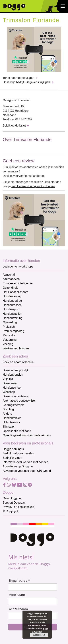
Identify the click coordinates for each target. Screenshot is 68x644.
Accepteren (39, 635)
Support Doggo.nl (14, 503)
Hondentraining (13, 318)
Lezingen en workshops (18, 267)
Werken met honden (16, 348)
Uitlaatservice (11, 422)
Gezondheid (11, 288)
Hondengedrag (12, 301)
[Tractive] (34, 49)
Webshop (9, 392)
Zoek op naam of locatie (18, 362)
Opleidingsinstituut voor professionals (27, 435)
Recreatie (9, 335)
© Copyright (10, 511)
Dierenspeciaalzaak (15, 396)
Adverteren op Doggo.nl (18, 466)
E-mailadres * (19, 580)
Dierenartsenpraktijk (16, 370)
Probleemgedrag (13, 331)
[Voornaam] (32, 601)
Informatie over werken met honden (26, 462)
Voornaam (17, 595)
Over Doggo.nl (12, 498)
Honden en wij (12, 296)
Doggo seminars (13, 449)
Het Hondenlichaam (16, 292)
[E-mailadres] (32, 587)
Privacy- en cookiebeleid (18, 507)
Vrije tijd (8, 379)
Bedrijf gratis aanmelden (18, 453)
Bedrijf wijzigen (12, 458)
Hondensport (11, 309)
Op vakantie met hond (17, 431)
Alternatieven (11, 279)
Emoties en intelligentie (18, 283)
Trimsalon (9, 427)
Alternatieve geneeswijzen (20, 401)
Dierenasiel (10, 383)
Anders (7, 414)
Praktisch (9, 327)
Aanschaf (9, 275)
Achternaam (18, 609)
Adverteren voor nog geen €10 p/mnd (27, 471)
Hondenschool (12, 388)
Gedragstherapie (14, 405)
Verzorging (10, 340)
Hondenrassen (12, 305)
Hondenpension (13, 375)
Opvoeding (10, 322)
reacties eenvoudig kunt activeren (33, 186)
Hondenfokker (12, 418)
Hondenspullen (12, 314)
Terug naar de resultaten (18, 78)
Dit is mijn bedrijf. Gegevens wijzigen (26, 82)
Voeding (8, 344)
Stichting (8, 409)
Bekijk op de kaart (14, 126)
